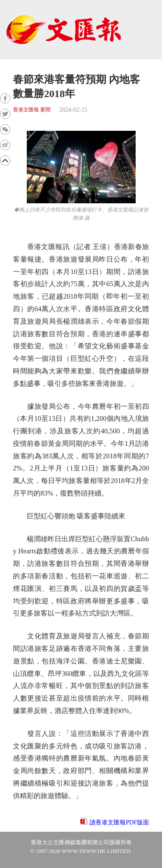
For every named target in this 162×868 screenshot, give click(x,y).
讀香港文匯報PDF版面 (119, 822)
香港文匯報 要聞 (32, 110)
